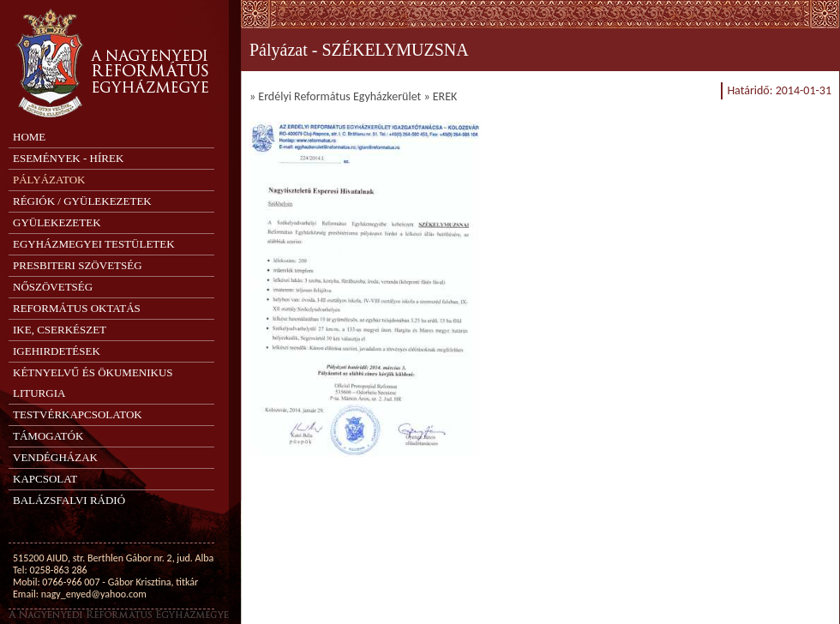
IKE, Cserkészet (60, 330)
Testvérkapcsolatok (78, 414)
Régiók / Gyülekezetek (82, 201)
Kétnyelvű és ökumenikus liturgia (93, 383)
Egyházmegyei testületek (94, 244)
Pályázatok (49, 180)
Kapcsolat (45, 479)
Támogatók (48, 436)
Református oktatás (77, 308)
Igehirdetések (57, 351)
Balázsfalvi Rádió (69, 500)
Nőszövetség (53, 287)
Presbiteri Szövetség (78, 265)
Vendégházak (55, 457)
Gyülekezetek (57, 222)
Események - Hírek (68, 158)
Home (29, 137)
